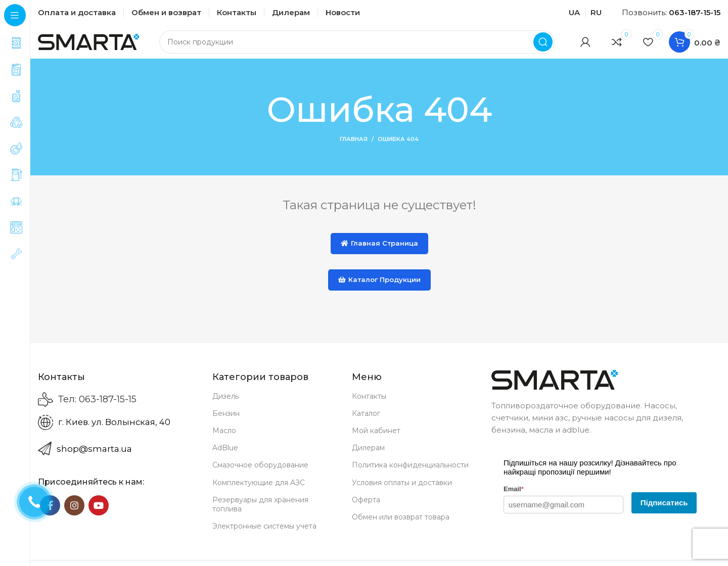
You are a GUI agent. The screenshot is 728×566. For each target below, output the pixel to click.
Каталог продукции (379, 287)
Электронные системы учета (264, 533)
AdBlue (225, 455)
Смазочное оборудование (260, 473)
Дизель (225, 403)
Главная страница (379, 250)
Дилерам (368, 455)
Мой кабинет (376, 438)
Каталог (366, 420)
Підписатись (664, 510)
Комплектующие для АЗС (259, 490)
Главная (354, 147)
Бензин (226, 420)
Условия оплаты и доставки (402, 490)
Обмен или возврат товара (401, 524)
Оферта (366, 507)
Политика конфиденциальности (410, 473)
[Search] (357, 45)
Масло (224, 438)
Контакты (369, 403)
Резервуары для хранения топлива (260, 511)
